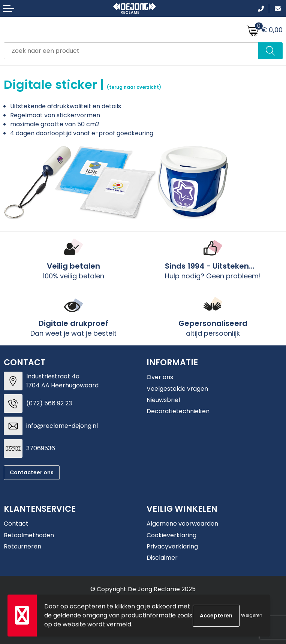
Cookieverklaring (171, 535)
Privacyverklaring (172, 546)
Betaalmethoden (29, 535)
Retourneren (22, 546)
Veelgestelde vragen (177, 389)
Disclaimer (162, 558)
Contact (16, 524)
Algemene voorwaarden (182, 524)
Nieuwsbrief (164, 400)
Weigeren (252, 615)
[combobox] (131, 51)
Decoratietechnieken (178, 411)
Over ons (160, 377)
